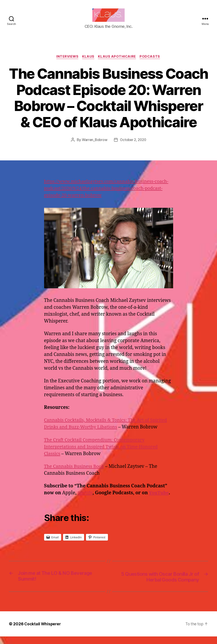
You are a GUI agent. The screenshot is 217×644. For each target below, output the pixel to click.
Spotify (85, 500)
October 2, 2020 (133, 147)
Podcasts (152, 64)
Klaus (88, 64)
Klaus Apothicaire (118, 64)
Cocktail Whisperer (43, 631)
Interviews (66, 64)
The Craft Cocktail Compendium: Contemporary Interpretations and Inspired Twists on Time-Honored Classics (104, 454)
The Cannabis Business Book (75, 473)
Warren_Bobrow (94, 147)
